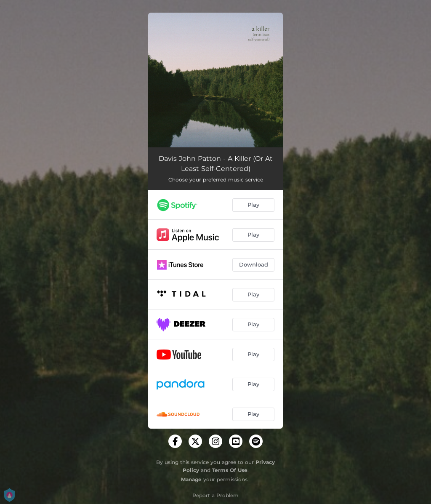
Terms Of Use (230, 470)
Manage (191, 479)
